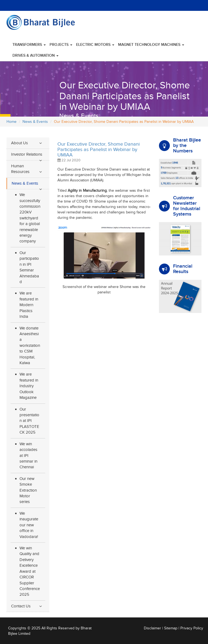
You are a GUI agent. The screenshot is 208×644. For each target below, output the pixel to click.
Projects (61, 45)
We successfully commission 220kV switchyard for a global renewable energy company (30, 218)
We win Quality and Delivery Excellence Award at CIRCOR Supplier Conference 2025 (30, 571)
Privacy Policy (192, 628)
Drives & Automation (35, 55)
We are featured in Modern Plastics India (29, 305)
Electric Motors (95, 45)
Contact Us (21, 606)
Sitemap (171, 628)
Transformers (29, 45)
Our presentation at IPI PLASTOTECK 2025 (29, 421)
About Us (19, 143)
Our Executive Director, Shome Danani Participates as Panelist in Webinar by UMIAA (99, 150)
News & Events (35, 122)
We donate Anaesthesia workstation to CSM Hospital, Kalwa (30, 346)
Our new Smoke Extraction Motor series (28, 490)
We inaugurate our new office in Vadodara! (29, 525)
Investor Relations (27, 154)
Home (12, 122)
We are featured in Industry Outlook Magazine (29, 386)
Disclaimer (152, 628)
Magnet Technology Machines (151, 45)
